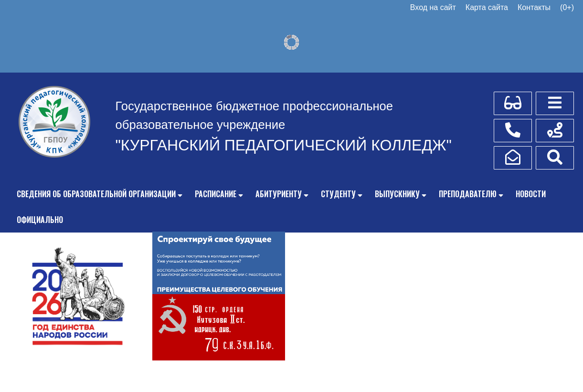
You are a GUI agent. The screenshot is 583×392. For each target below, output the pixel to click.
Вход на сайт (433, 7)
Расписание (216, 194)
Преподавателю (468, 194)
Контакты (534, 7)
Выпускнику (397, 194)
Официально (40, 220)
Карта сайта (487, 7)
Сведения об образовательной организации (96, 194)
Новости (531, 194)
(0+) (567, 7)
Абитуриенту (279, 194)
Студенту (338, 194)
